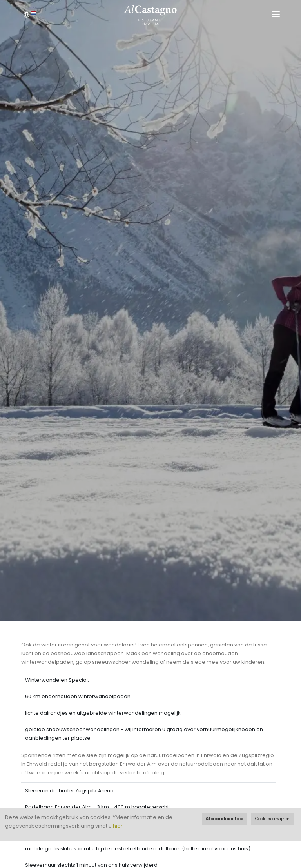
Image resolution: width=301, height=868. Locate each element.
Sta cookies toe (224, 819)
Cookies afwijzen (272, 819)
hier (118, 826)
